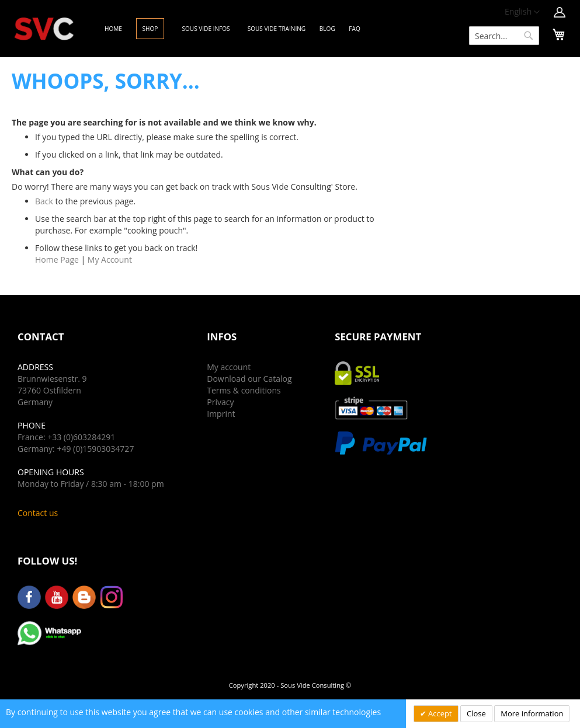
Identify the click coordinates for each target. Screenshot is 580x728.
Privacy (220, 402)
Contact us (38, 513)
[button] (522, 12)
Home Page (57, 259)
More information (532, 713)
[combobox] (504, 36)
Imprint (221, 414)
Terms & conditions (244, 390)
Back (44, 201)
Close (476, 713)
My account (229, 367)
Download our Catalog (249, 379)
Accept (439, 713)
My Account (110, 259)
